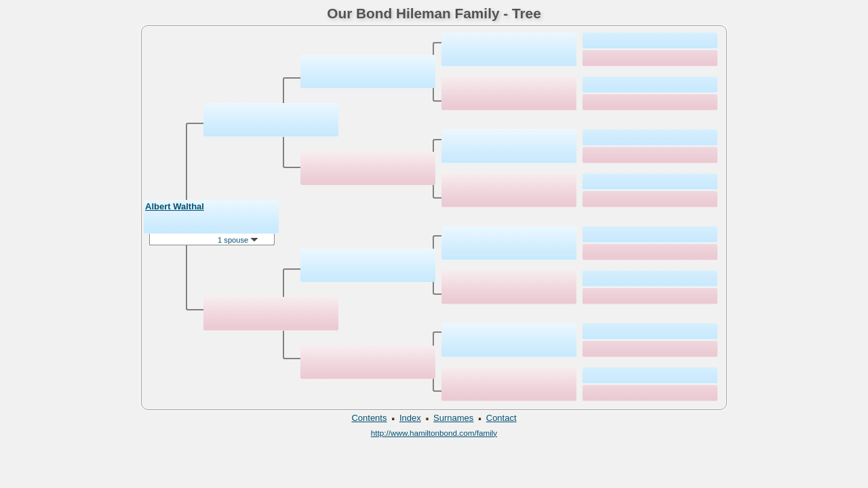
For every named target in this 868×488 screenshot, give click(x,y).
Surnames (453, 418)
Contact (501, 418)
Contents (369, 418)
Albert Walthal (175, 206)
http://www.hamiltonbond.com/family (434, 433)
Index (410, 418)
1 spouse (238, 240)
